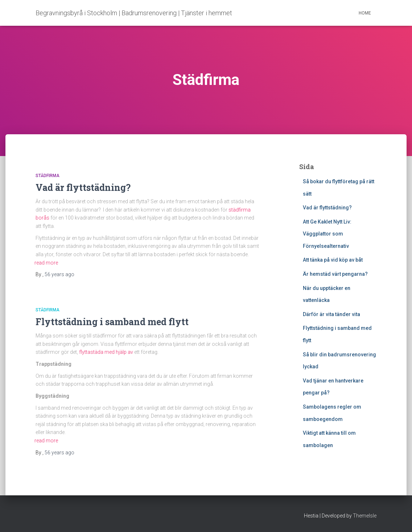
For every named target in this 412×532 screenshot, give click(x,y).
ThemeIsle (365, 516)
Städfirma (48, 176)
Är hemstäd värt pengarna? (335, 274)
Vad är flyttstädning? (83, 187)
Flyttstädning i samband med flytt (112, 322)
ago (59, 274)
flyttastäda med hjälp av (106, 352)
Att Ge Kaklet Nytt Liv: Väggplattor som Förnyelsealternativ (327, 234)
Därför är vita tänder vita (331, 314)
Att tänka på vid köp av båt (333, 260)
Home (365, 13)
